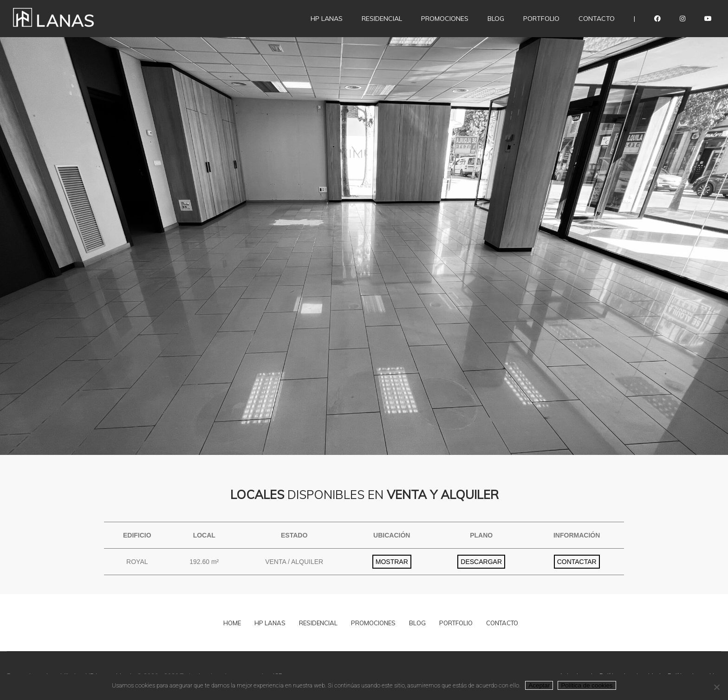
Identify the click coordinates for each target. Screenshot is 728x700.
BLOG (417, 623)
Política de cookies (587, 685)
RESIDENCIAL (318, 623)
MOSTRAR (392, 562)
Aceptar (539, 685)
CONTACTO (502, 623)
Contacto (597, 19)
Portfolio (541, 19)
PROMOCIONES (373, 623)
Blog (496, 19)
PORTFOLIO (456, 623)
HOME (232, 623)
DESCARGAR (481, 562)
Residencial (382, 19)
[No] (716, 687)
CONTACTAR (577, 562)
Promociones (445, 19)
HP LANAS (327, 19)
